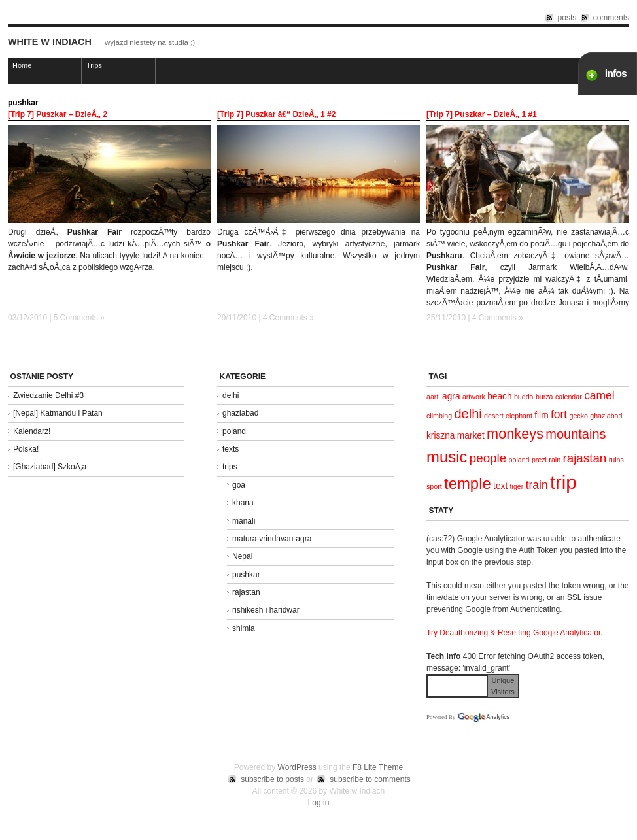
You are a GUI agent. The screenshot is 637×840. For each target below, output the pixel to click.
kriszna (440, 436)
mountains (576, 434)
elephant (519, 416)
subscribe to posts (272, 779)
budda (524, 397)
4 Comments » (288, 318)
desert (494, 416)
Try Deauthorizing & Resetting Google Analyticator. (515, 633)
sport (434, 486)
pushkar (246, 575)
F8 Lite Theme (378, 767)
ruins (616, 460)
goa (239, 485)
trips (230, 467)
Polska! (26, 449)
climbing (439, 416)
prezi (539, 460)
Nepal (242, 556)
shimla (244, 628)
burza (544, 397)
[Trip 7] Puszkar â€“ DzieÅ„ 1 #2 (276, 114)
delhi (231, 395)
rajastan (246, 592)
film (541, 415)
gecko (578, 416)
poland (234, 431)
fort (559, 414)
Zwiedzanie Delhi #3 (48, 395)
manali (244, 521)
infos (616, 74)
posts (567, 18)
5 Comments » (79, 318)
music (447, 457)
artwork (474, 397)
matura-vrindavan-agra (272, 539)
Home (22, 65)
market (471, 436)
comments (611, 18)
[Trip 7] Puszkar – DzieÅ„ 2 (58, 114)
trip (563, 482)
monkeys (515, 434)
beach (499, 396)
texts (231, 449)
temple (468, 483)
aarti (433, 397)
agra (451, 396)
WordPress (297, 767)
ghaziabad (240, 413)
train (537, 485)
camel (599, 395)
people (488, 458)
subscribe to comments (370, 779)
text (500, 486)
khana (243, 503)
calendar (569, 397)
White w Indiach (50, 42)
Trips (94, 65)
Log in (319, 803)
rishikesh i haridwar (266, 610)
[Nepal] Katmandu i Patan (58, 413)
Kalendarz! (32, 431)
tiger (517, 486)
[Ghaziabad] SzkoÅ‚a (50, 467)
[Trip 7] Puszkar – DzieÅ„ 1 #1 (482, 114)
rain (555, 460)
